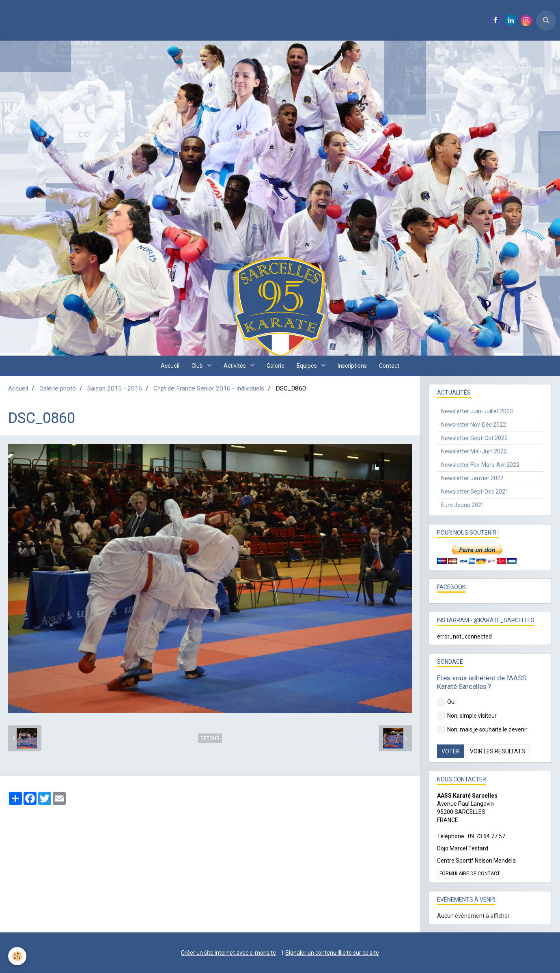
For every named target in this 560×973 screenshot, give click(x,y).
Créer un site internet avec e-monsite (228, 953)
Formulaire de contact (470, 874)
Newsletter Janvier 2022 (472, 478)
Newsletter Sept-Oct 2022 (474, 438)
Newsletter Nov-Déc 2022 (474, 425)
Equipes (307, 366)
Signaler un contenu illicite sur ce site (332, 953)
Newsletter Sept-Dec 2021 (475, 492)
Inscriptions (352, 366)
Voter (451, 751)
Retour (210, 738)
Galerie (276, 366)
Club (198, 366)
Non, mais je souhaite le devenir (482, 729)
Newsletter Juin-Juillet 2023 (477, 411)
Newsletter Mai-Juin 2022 (474, 451)
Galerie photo (58, 388)
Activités (235, 366)
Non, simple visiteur (467, 716)
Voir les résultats (498, 751)
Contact (389, 366)
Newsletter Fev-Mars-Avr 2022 (480, 465)
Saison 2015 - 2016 (115, 388)
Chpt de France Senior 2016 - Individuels (209, 388)
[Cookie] (17, 956)
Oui (446, 702)
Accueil (170, 366)
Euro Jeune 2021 (463, 505)
